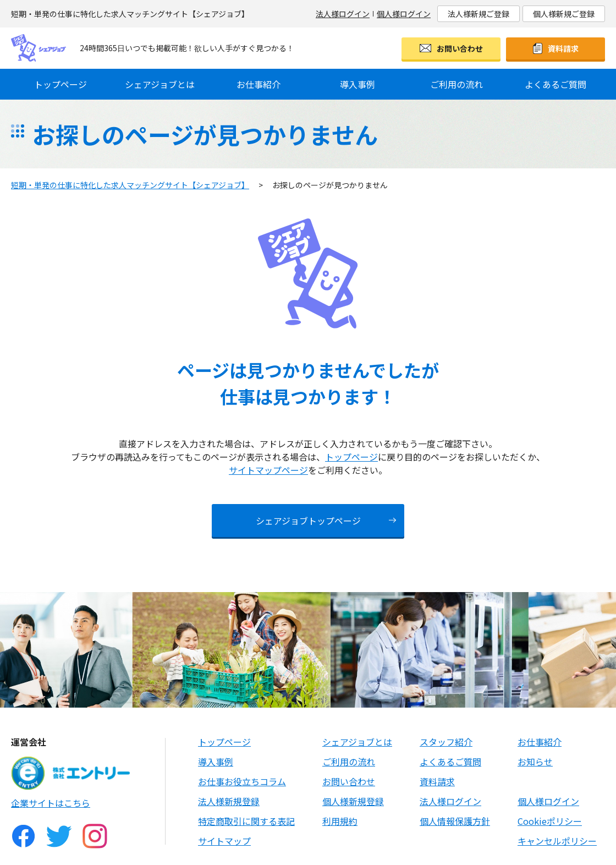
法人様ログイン (343, 14)
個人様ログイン (404, 14)
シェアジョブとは (160, 84)
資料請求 (563, 48)
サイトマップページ (268, 470)
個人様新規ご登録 (564, 14)
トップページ (61, 84)
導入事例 (358, 84)
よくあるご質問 (555, 84)
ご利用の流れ (457, 84)
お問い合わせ (460, 48)
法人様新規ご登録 (479, 14)
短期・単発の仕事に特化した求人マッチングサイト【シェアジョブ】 (130, 185)
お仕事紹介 (258, 84)
